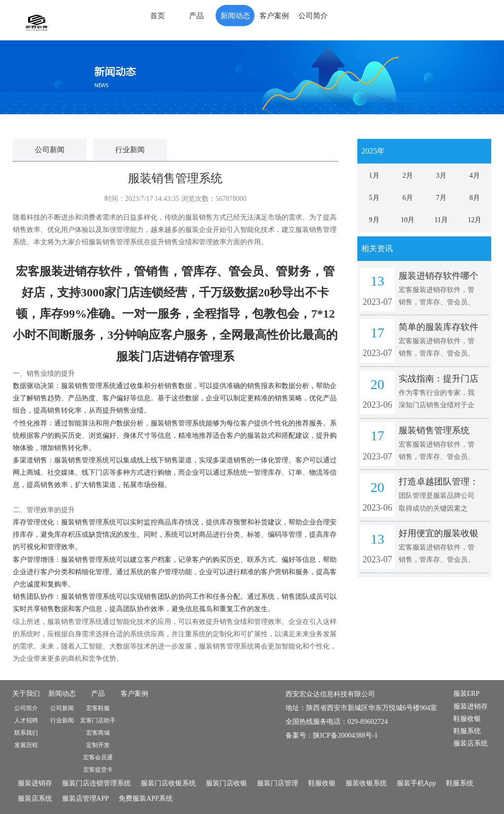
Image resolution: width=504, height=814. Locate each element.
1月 (374, 176)
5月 (374, 198)
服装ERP (467, 694)
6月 (408, 198)
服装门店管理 (278, 783)
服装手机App (416, 783)
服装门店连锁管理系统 (96, 783)
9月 (374, 220)
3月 (441, 176)
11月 (441, 220)
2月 (408, 176)
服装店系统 (471, 743)
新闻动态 (235, 16)
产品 (196, 16)
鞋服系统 (467, 731)
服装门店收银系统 (168, 783)
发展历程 (26, 745)
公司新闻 (50, 150)
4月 (475, 176)
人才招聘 (26, 720)
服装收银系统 (366, 783)
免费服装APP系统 (146, 798)
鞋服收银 (467, 719)
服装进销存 (471, 706)
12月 (474, 220)
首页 (157, 16)
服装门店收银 (226, 783)
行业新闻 (130, 150)
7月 (441, 198)
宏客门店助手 (98, 720)
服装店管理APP (86, 798)
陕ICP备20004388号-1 (345, 735)
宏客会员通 (98, 757)
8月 (475, 198)
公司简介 (313, 16)
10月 (408, 220)
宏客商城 (98, 733)
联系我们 (26, 733)
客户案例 (274, 16)
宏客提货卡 (98, 770)
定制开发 (98, 745)
